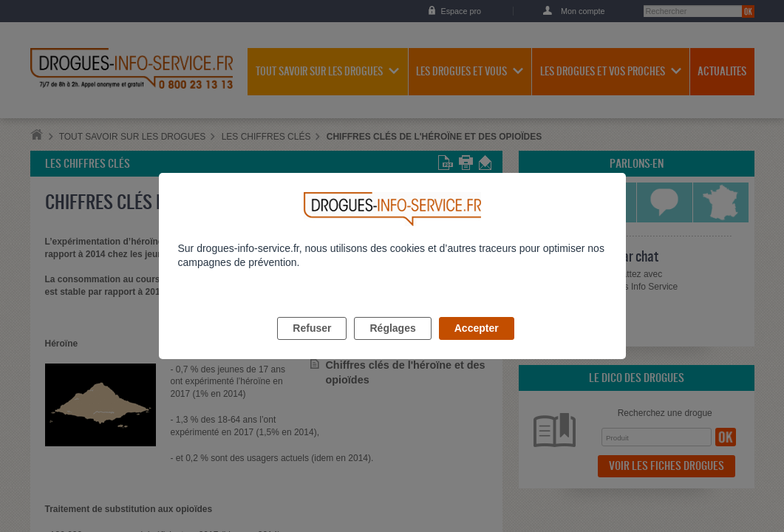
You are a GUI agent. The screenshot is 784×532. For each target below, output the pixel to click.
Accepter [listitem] (477, 345)
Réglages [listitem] (392, 345)
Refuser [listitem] (312, 345)
